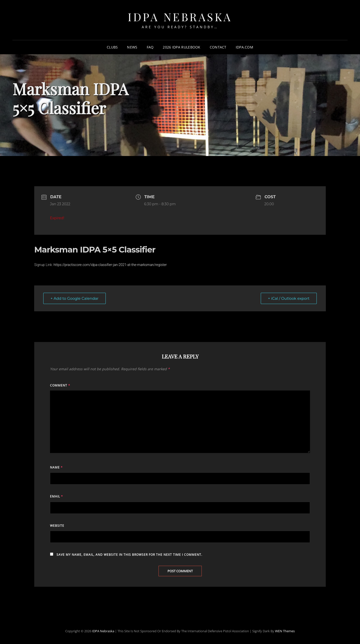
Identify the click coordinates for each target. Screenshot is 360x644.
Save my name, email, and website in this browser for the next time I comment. (129, 555)
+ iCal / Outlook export (289, 298)
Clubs (112, 47)
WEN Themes (285, 631)
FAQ (150, 47)
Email (56, 496)
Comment (60, 385)
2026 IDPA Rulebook (181, 47)
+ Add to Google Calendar (74, 298)
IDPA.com (244, 47)
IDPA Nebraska (180, 17)
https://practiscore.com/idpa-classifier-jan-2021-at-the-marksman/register (110, 265)
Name (56, 467)
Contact (218, 47)
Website (57, 526)
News (132, 47)
